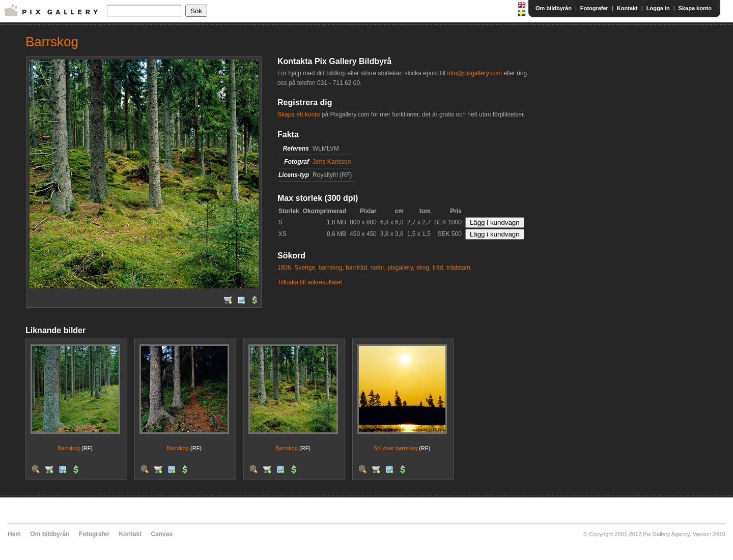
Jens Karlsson (332, 162)
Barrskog (69, 448)
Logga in (658, 8)
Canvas (162, 534)
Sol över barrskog (396, 448)
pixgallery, (401, 268)
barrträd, (357, 268)
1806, (285, 268)
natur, (378, 268)
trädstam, (459, 268)
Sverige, (305, 268)
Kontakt (627, 8)
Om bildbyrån (554, 8)
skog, (424, 268)
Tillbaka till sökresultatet (310, 282)
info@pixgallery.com (474, 73)
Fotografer (594, 8)
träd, (439, 268)
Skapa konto (695, 8)
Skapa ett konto (299, 114)
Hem (14, 534)
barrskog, (331, 268)
